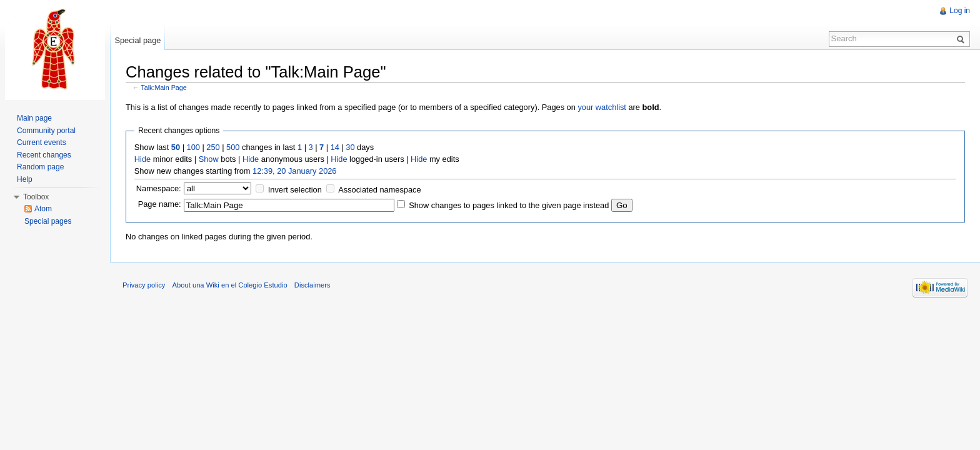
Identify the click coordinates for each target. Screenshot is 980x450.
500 (233, 147)
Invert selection (295, 190)
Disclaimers (312, 285)
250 (213, 147)
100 (193, 147)
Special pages (48, 221)
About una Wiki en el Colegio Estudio (230, 285)
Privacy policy (144, 285)
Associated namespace (379, 190)
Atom (43, 209)
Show (209, 159)
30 (350, 147)
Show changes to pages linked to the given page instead (509, 205)
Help (25, 179)
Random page (40, 167)
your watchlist (602, 107)
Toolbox (36, 197)
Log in (960, 11)
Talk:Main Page (164, 87)
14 (335, 147)
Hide (142, 159)
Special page (137, 40)
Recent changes (44, 155)
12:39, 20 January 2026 (294, 171)
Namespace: (159, 188)
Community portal (46, 131)
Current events (42, 142)
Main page (34, 118)
